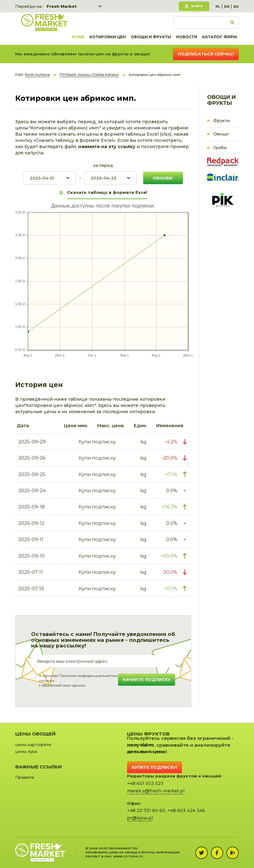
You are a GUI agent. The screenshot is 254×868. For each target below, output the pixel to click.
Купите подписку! (154, 767)
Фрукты (222, 120)
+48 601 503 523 (145, 783)
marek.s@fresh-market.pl (156, 791)
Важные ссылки (39, 767)
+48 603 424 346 (186, 810)
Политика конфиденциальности (87, 676)
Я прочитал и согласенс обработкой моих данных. (78, 681)
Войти (197, 6)
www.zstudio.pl (128, 856)
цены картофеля (33, 744)
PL (218, 7)
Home (78, 37)
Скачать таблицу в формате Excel (107, 192)
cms (108, 856)
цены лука (26, 751)
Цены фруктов (148, 734)
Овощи (221, 134)
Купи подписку (97, 442)
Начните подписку (147, 679)
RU (236, 7)
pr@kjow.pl (140, 818)
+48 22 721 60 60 (146, 810)
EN (227, 7)
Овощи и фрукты (151, 37)
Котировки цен (108, 37)
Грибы (220, 147)
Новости (187, 37)
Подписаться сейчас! (206, 54)
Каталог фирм (220, 37)
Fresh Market (62, 6)
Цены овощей (35, 734)
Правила (25, 777)
